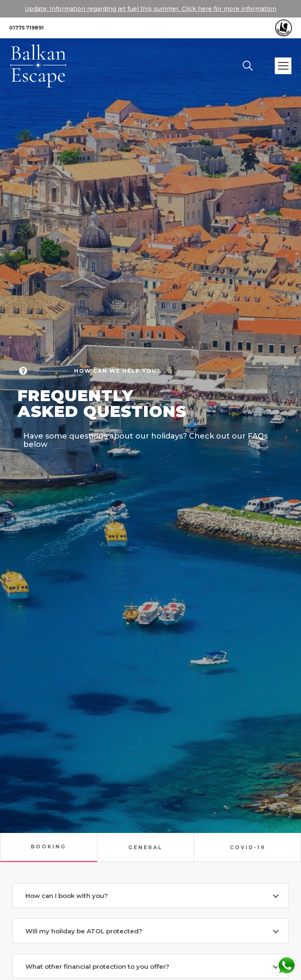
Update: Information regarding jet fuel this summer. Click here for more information (150, 9)
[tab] (49, 848)
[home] (45, 66)
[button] (283, 66)
